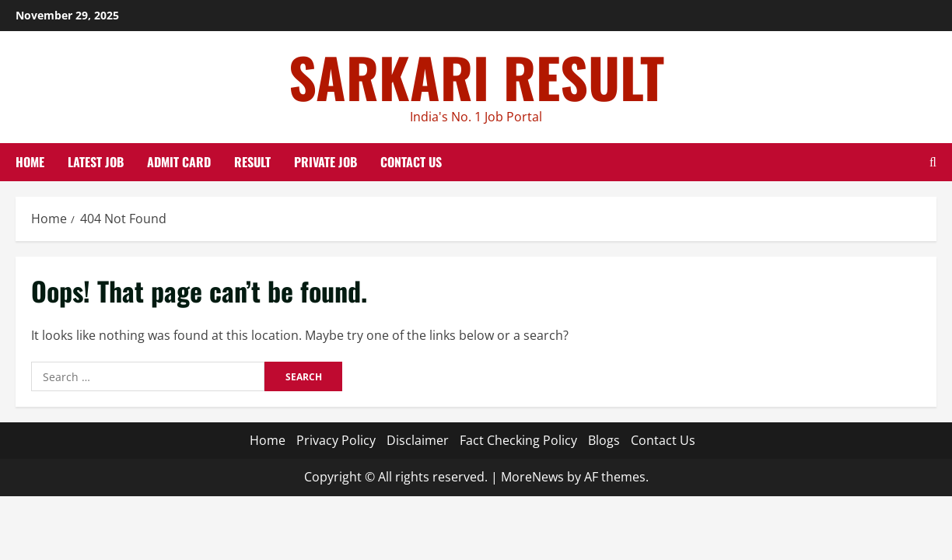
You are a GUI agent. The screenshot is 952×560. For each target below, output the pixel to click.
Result (252, 162)
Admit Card (179, 162)
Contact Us (411, 162)
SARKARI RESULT (476, 76)
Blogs (604, 440)
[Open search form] (933, 162)
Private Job (325, 162)
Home (30, 162)
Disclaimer (418, 440)
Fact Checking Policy (518, 440)
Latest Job (96, 162)
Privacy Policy (336, 440)
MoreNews (532, 477)
